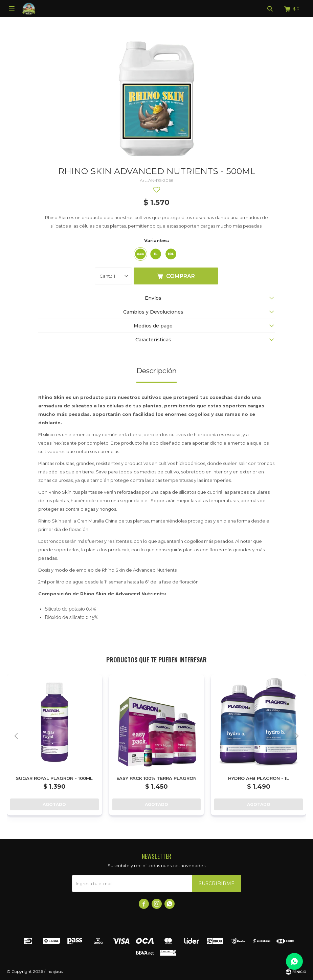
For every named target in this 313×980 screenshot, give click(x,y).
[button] (297, 736)
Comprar (181, 276)
